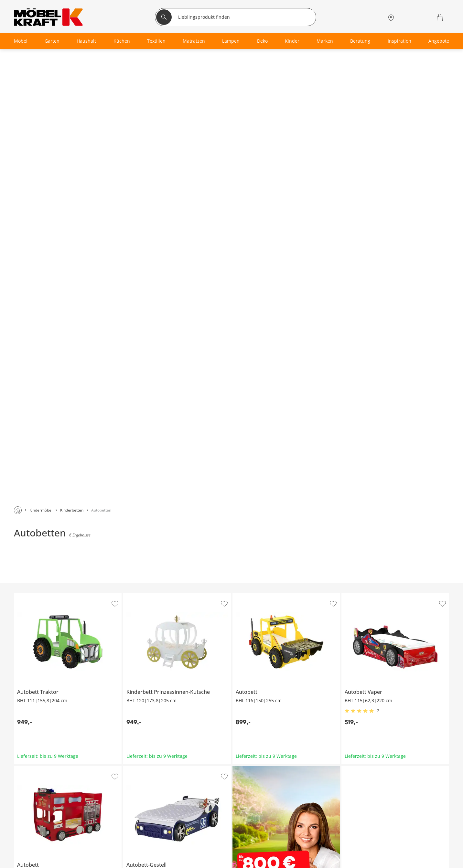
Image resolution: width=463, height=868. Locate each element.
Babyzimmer (27, 848)
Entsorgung (287, 848)
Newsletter (137, 863)
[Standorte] (391, 18)
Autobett (242, 145)
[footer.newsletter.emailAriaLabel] (97, 704)
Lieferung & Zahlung (297, 863)
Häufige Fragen (291, 832)
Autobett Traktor (32, 145)
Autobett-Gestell (141, 318)
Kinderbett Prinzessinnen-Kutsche (160, 145)
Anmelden (202, 704)
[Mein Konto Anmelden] (406, 18)
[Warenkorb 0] (441, 18)
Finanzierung (139, 848)
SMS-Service (138, 856)
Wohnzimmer (27, 832)
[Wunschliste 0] (423, 17)
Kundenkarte (139, 840)
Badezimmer (27, 856)
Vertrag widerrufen (295, 840)
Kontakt (283, 856)
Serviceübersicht (143, 832)
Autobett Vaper (358, 145)
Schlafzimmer (28, 840)
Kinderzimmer (28, 863)
